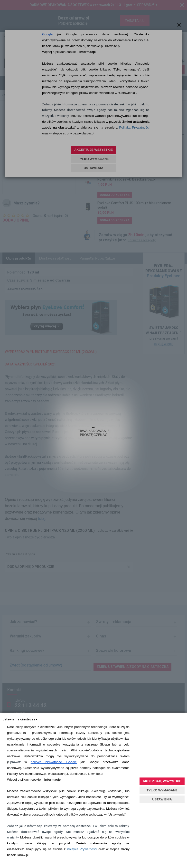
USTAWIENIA (162, 799)
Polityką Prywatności (82, 849)
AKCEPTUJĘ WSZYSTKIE (162, 781)
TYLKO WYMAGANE (162, 790)
